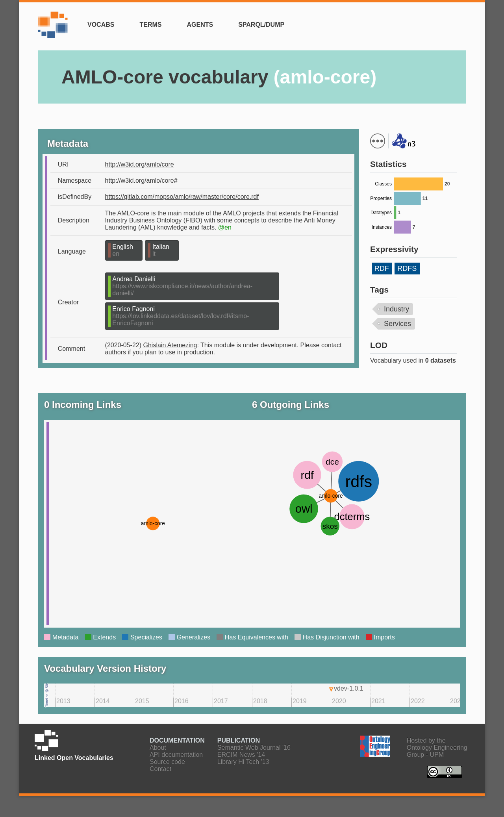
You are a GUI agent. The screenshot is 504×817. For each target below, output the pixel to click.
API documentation (176, 755)
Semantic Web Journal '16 (254, 748)
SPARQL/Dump (261, 25)
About (158, 748)
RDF (382, 269)
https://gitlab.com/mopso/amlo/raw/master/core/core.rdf (182, 197)
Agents (200, 25)
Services (397, 324)
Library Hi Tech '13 (243, 762)
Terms (150, 25)
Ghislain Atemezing (170, 345)
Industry (397, 309)
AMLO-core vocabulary (219, 77)
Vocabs (101, 25)
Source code (167, 762)
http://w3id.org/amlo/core (140, 164)
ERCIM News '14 (241, 755)
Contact (160, 769)
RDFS (407, 269)
